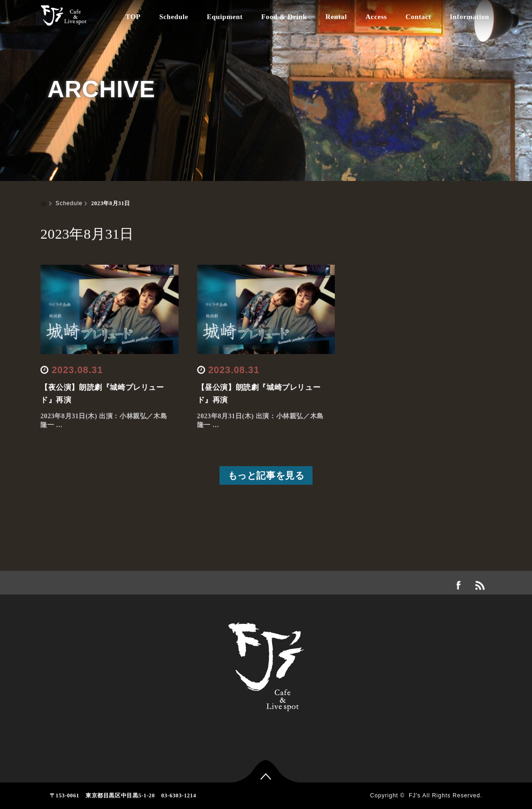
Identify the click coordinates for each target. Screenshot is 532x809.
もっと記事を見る (266, 475)
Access (376, 17)
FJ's (415, 796)
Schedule (173, 17)
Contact (418, 17)
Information (469, 17)
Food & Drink (284, 17)
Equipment (225, 17)
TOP (133, 17)
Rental (336, 17)
